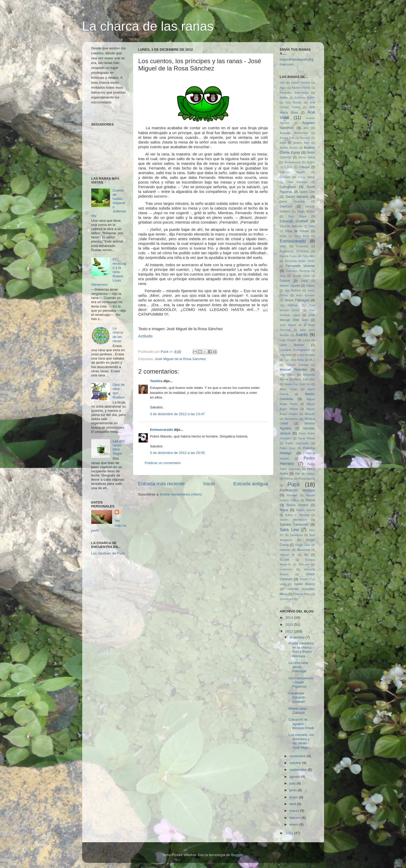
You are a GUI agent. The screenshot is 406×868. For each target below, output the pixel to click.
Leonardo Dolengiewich (295, 350)
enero (294, 824)
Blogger (237, 855)
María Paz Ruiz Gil (297, 384)
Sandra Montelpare (294, 520)
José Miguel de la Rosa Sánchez (180, 359)
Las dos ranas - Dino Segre (119, 447)
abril (293, 804)
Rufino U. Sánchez (297, 515)
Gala (283, 276)
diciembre (298, 637)
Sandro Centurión (294, 524)
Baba (283, 143)
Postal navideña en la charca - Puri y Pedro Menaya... (301, 650)
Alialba (284, 97)
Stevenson (303, 550)
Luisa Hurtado (306, 355)
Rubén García (305, 510)
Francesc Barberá (298, 271)
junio (294, 790)
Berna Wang (307, 157)
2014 (289, 618)
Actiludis (146, 336)
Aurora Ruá (287, 138)
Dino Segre (297, 216)
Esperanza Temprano (294, 251)
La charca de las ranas (148, 26)
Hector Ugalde (290, 286)
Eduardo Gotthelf (294, 221)
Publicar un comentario (163, 463)
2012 (289, 631)
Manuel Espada (297, 365)
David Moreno (297, 197)
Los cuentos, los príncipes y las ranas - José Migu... (301, 741)
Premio (289, 479)
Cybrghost (288, 187)
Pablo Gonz (288, 448)
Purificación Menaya (297, 490)
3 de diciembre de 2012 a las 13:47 (178, 414)
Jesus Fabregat (297, 300)
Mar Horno (287, 375)
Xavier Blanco (304, 584)
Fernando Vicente (300, 266)
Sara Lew (289, 530)
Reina (310, 500)
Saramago (297, 535)
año (306, 128)
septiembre (299, 770)
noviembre (298, 756)
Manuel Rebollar (294, 370)
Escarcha (302, 246)
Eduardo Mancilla (291, 226)
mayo (294, 797)
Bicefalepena (293, 162)
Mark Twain (288, 389)
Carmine (285, 177)
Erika (283, 246)
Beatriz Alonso (289, 148)
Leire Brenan (292, 345)
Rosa (284, 510)
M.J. (312, 360)
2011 (289, 833)
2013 (289, 625)
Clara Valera (306, 177)
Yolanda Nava (302, 594)
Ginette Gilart (301, 276)
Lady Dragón (288, 340)
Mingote (310, 414)
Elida (312, 226)
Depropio (286, 206)
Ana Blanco (294, 102)
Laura (306, 340)
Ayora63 (305, 138)
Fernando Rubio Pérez (300, 261)
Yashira (156, 381)
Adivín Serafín (301, 83)
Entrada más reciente (162, 484)
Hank (304, 281)
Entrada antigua (251, 484)
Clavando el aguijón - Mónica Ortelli (301, 724)
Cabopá (304, 167)
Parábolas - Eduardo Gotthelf (297, 697)
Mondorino (291, 419)
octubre (296, 763)
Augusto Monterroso (294, 133)
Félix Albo (309, 256)
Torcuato (304, 564)
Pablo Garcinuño (297, 443)
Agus (283, 88)
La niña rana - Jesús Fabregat (299, 667)
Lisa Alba (286, 355)
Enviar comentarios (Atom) (181, 494)
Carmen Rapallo (293, 172)
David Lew (307, 192)
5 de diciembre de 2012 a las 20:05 (178, 453)
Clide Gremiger (297, 182)
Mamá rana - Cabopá (298, 711)
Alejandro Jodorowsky (294, 93)
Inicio (209, 484)
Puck (294, 484)
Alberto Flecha (301, 88)
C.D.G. (289, 167)
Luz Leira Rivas (294, 360)
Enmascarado (162, 430)
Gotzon (285, 281)
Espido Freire (288, 256)
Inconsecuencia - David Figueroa (301, 682)
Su (306, 555)
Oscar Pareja (306, 438)
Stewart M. (288, 555)
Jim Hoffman (289, 305)
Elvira (283, 236)
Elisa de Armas (297, 231)
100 (282, 83)
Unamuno (286, 569)
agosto (295, 777)
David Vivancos (292, 201)
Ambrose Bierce (305, 97)
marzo (295, 811)
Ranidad (292, 495)
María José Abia (304, 379)
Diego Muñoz (306, 211)
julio (293, 783)
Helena (310, 286)
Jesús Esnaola (305, 295)
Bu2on (311, 162)
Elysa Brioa (302, 236)
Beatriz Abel (301, 143)
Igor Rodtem (293, 290)
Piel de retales (305, 474)
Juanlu (302, 335)
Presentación (307, 479)
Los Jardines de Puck (108, 553)
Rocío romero (297, 505)
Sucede (285, 560)
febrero (296, 818)
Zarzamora (287, 599)
